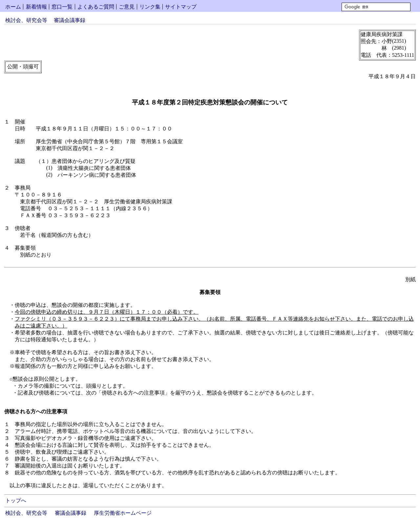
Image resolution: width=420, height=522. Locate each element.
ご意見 (127, 7)
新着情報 (36, 7)
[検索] (376, 7)
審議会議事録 (70, 20)
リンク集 (150, 7)
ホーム (13, 7)
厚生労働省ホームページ (123, 513)
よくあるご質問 (96, 7)
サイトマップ (181, 7)
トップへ (16, 500)
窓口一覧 (62, 7)
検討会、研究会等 (26, 20)
